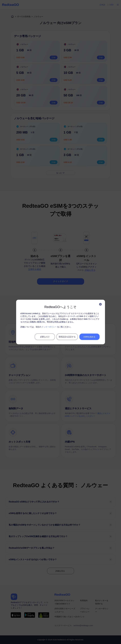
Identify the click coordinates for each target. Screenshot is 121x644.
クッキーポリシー (49, 327)
